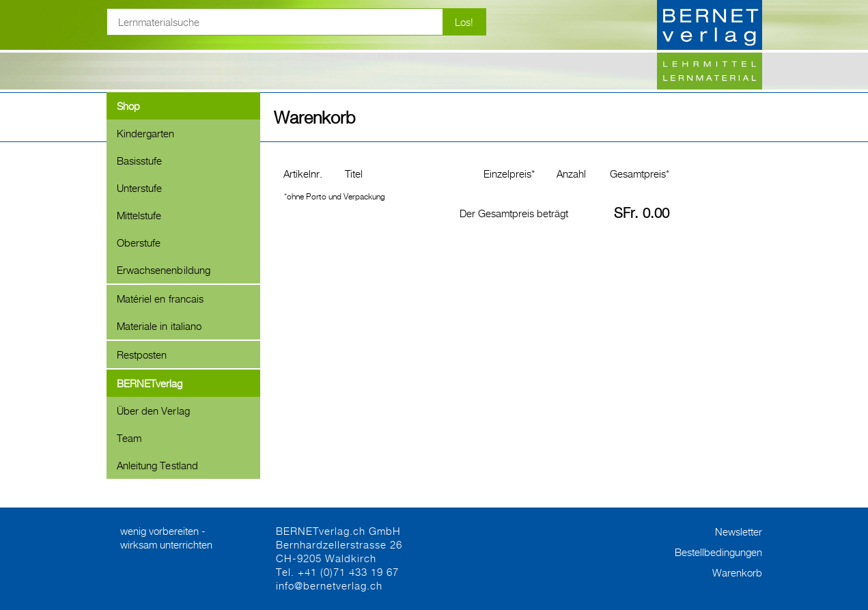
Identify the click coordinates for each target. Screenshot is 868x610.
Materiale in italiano (159, 326)
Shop (128, 106)
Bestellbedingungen (718, 552)
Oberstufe (139, 242)
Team (129, 438)
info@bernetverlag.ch (329, 585)
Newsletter (739, 531)
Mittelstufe (139, 215)
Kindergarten (146, 133)
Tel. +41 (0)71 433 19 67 (337, 572)
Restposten (142, 355)
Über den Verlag (153, 411)
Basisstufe (140, 161)
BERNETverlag (150, 383)
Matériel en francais (160, 299)
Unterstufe (140, 188)
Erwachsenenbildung (164, 270)
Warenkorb (737, 572)
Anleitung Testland (158, 465)
